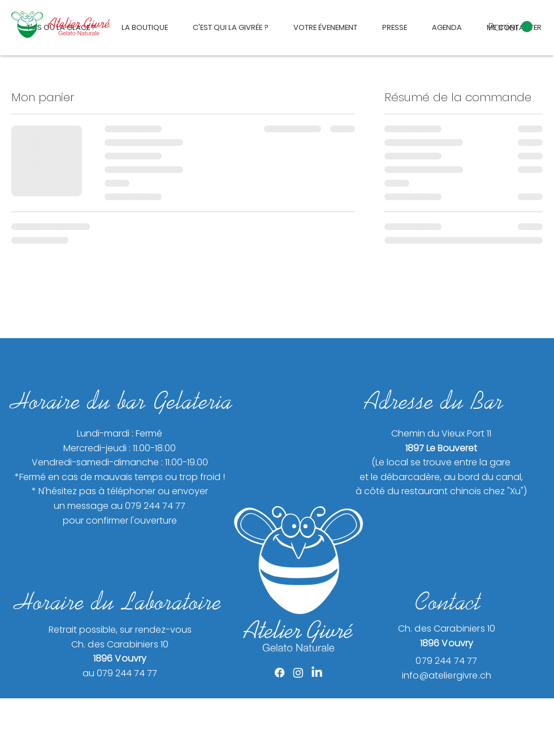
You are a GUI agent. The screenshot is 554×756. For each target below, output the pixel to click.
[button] (510, 27)
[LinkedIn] (317, 673)
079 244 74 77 (446, 661)
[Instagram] (298, 673)
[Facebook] (280, 673)
